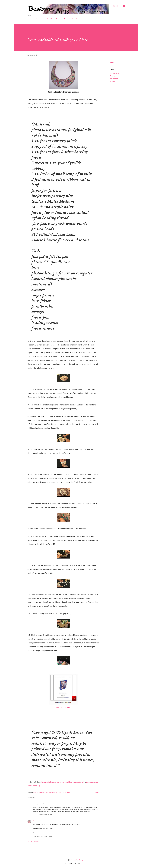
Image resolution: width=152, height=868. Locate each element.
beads (76, 782)
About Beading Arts (53, 19)
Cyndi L (36, 821)
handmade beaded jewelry (52, 782)
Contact (39, 19)
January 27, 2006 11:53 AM (43, 836)
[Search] (116, 6)
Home (29, 19)
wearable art (68, 782)
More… (108, 19)
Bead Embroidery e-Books (72, 19)
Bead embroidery (115, 73)
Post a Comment (33, 841)
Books (98, 19)
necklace (89, 782)
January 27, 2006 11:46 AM (43, 815)
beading (36, 786)
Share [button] (112, 62)
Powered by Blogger (76, 860)
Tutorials (88, 19)
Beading (112, 76)
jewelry (82, 782)
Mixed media (114, 79)
